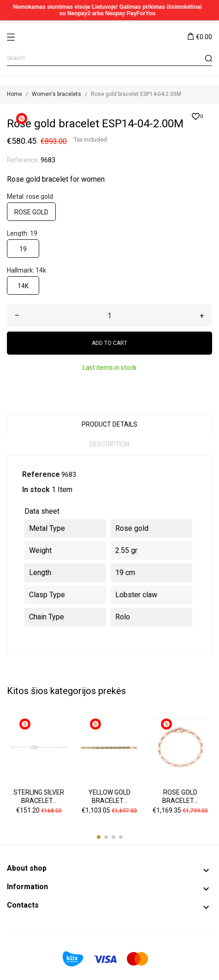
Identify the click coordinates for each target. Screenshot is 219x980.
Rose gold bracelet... (180, 796)
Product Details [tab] (109, 424)
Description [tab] (109, 444)
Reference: (23, 160)
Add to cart (109, 343)
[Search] (109, 58)
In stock (36, 490)
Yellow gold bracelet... (109, 796)
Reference (41, 474)
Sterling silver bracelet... (39, 796)
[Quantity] (109, 315)
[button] (99, 837)
